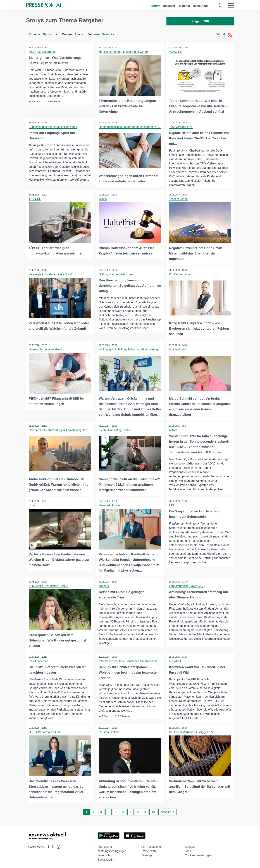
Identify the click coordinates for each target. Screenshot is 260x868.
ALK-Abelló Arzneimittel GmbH (48, 586)
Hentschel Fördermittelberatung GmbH (124, 52)
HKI (172, 505)
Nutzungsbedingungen (112, 851)
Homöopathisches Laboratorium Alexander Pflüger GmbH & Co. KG (142, 127)
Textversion (148, 851)
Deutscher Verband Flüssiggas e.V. (191, 732)
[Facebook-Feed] (224, 36)
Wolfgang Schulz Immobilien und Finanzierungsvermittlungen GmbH (142, 350)
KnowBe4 (175, 661)
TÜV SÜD (35, 199)
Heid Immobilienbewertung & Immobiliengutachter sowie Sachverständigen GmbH (81, 430)
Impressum (105, 846)
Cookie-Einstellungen (198, 855)
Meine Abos (200, 6)
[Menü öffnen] (231, 5)
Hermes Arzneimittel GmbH (46, 350)
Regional (184, 6)
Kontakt (190, 846)
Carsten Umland (109, 732)
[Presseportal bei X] (52, 847)
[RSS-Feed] (230, 36)
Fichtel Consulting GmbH (115, 430)
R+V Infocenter (38, 661)
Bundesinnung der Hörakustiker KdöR (53, 127)
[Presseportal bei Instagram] (57, 846)
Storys (156, 6)
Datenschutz (106, 855)
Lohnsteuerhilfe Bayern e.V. (187, 586)
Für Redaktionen (152, 846)
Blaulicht (169, 6)
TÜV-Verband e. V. (181, 127)
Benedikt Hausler (110, 505)
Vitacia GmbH (178, 350)
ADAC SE (175, 52)
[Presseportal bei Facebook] (47, 847)
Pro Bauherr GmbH (181, 274)
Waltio (103, 199)
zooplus (104, 586)
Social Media (106, 859)
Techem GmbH (179, 199)
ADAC (173, 430)
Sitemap (146, 855)
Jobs (188, 851)
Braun (33, 505)
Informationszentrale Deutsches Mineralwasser (129, 661)
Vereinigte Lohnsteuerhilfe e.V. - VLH (52, 274)
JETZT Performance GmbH (46, 732)
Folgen (200, 21)
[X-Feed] (218, 36)
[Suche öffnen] (220, 5)
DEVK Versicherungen (43, 52)
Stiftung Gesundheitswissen (117, 274)
